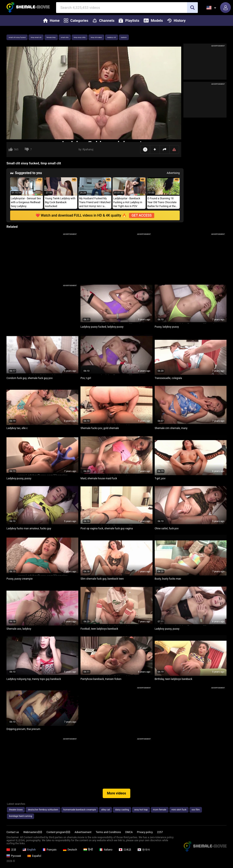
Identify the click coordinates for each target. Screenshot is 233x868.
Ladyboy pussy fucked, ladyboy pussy (102, 327)
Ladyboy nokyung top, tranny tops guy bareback (34, 679)
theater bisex (16, 810)
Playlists (129, 20)
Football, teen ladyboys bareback (99, 629)
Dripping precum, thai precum (23, 729)
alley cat (105, 810)
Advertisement (83, 832)
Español (34, 856)
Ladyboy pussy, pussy (19, 478)
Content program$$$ (58, 832)
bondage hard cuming (20, 816)
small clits (65, 37)
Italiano (106, 850)
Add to (155, 149)
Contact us (13, 832)
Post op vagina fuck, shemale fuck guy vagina (107, 528)
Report (174, 149)
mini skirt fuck (179, 810)
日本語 (125, 850)
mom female (160, 810)
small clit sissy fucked (17, 37)
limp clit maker (96, 37)
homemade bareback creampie (80, 810)
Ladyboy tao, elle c (17, 428)
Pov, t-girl (86, 378)
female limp (51, 37)
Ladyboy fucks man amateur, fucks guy (29, 528)
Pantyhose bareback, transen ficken (101, 679)
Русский (14, 856)
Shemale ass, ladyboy (19, 629)
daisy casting (122, 810)
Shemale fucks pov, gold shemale (100, 428)
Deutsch (70, 850)
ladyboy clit (112, 37)
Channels (103, 20)
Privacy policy (145, 832)
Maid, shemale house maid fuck (99, 478)
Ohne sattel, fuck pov (167, 528)
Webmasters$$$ (33, 832)
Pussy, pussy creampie (20, 579)
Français (49, 850)
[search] (192, 8)
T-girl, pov (160, 478)
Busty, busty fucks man (168, 579)
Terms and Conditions (108, 832)
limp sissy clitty (80, 37)
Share (165, 149)
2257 (160, 832)
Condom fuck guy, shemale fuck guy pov (30, 378)
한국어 (144, 850)
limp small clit (36, 37)
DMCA (129, 832)
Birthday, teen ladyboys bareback (174, 679)
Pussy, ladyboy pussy (167, 327)
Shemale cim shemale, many (171, 428)
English (29, 850)
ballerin (124, 37)
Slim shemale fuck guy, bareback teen (102, 579)
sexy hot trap (141, 810)
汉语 (11, 850)
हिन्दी (88, 850)
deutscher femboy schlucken (43, 810)
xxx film (196, 810)
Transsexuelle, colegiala (168, 378)
